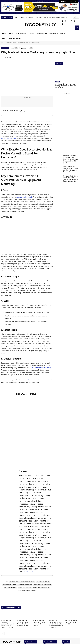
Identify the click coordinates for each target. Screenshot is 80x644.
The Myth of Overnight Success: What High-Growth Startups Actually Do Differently (56, 624)
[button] (77, 27)
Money (57, 82)
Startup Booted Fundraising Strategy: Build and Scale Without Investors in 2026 (8, 624)
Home (3, 43)
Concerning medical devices (27, 582)
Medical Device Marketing (25, 585)
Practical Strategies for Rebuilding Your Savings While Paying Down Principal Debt (71, 175)
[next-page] (6, 633)
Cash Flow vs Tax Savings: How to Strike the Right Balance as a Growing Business (70, 166)
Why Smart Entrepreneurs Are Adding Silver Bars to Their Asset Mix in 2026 (67, 85)
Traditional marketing (9, 138)
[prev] (74, 17)
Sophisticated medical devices (41, 588)
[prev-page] (2, 633)
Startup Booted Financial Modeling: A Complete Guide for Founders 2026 (24, 623)
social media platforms (10, 588)
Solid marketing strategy (25, 588)
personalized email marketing (40, 368)
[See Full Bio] (35, 572)
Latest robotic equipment (9, 585)
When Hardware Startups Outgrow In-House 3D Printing (40, 622)
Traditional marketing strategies (27, 590)
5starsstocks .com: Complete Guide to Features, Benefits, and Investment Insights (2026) (70, 157)
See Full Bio (29, 572)
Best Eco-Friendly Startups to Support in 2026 (72, 622)
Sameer (9, 57)
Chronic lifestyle (14, 582)
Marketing (8, 43)
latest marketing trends (24, 197)
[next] (78, 17)
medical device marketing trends (35, 380)
